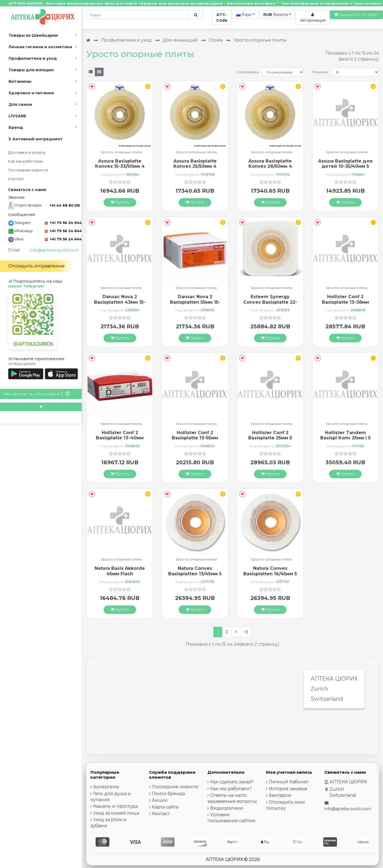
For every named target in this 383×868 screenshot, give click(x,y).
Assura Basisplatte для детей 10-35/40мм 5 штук (345, 166)
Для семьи (20, 104)
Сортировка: (248, 72)
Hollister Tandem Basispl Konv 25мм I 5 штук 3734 (345, 438)
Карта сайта (165, 807)
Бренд (16, 127)
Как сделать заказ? (232, 782)
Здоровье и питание (31, 93)
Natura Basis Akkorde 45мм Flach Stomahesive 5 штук (120, 574)
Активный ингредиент (36, 139)
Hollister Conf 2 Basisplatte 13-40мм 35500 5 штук (120, 438)
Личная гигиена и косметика (40, 47)
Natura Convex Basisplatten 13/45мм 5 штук (195, 574)
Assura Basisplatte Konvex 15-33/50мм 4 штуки (120, 166)
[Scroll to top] (41, 407)
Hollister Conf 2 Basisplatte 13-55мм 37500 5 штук (195, 438)
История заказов (288, 789)
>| (246, 632)
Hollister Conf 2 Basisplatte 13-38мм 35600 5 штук (345, 302)
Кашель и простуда (115, 806)
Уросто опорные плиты (260, 40)
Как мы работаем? (231, 789)
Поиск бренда (168, 794)
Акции (160, 800)
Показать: (320, 72)
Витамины (20, 81)
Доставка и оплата (27, 153)
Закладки (280, 795)
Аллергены (106, 787)
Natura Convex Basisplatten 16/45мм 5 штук (270, 574)
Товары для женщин (31, 70)
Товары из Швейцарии (33, 35)
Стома (216, 40)
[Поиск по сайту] (196, 15)
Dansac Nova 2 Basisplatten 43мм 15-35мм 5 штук (120, 302)
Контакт (16, 179)
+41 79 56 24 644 (63, 223)
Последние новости (28, 170)
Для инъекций (180, 40)
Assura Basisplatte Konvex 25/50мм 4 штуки (195, 166)
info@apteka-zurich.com (54, 250)
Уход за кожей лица (116, 813)
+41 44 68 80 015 (65, 205)
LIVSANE (17, 116)
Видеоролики (227, 808)
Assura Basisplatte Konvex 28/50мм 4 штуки (270, 166)
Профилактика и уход (33, 58)
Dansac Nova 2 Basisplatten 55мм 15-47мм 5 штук (195, 302)
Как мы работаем (26, 161)
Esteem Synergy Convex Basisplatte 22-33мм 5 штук (270, 302)
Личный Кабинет (289, 782)
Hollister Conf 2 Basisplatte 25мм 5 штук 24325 (270, 438)
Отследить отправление (36, 266)
